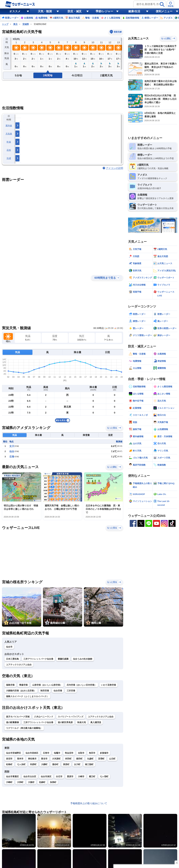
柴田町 (79, 759)
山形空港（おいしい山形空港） (47, 685)
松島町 (9, 764)
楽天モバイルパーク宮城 (18, 717)
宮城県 (26, 24)
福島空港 (10, 685)
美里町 (66, 764)
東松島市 (32, 759)
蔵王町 (92, 776)
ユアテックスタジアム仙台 (19, 665)
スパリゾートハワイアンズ (71, 717)
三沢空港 (71, 691)
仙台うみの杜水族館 (83, 659)
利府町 (33, 764)
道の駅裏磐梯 (12, 722)
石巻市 (46, 753)
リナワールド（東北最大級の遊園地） (24, 728)
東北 (15, 24)
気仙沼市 (69, 753)
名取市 (81, 753)
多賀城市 (104, 753)
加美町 (53, 782)
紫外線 (9, 126)
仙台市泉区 (46, 776)
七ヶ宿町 (104, 776)
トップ (5, 24)
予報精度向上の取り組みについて (89, 803)
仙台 (12, 451)
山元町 (112, 759)
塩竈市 (57, 753)
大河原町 (56, 759)
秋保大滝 (82, 722)
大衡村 (31, 782)
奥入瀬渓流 (96, 722)
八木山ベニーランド (44, 717)
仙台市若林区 (32, 753)
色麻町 (42, 782)
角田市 (92, 753)
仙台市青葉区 (12, 776)
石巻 (12, 457)
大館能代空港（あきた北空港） (21, 691)
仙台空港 (58, 691)
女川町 (77, 764)
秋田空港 (45, 691)
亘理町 (101, 759)
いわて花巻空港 (108, 685)
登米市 (20, 759)
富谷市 (44, 759)
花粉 (9, 150)
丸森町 (90, 759)
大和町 (20, 782)
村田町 (68, 759)
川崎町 (9, 782)
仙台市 (9, 647)
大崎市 (81, 776)
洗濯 (9, 158)
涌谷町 (55, 764)
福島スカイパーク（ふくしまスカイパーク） (27, 696)
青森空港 (23, 685)
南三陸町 (89, 764)
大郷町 (44, 764)
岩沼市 (9, 759)
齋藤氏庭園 (63, 659)
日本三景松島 (12, 659)
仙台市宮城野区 (14, 753)
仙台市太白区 (30, 776)
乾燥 (9, 142)
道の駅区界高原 (65, 722)
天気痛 (9, 134)
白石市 (59, 776)
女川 (12, 446)
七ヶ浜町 (21, 764)
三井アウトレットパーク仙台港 (38, 659)
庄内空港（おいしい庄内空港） (82, 685)
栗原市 (70, 776)
